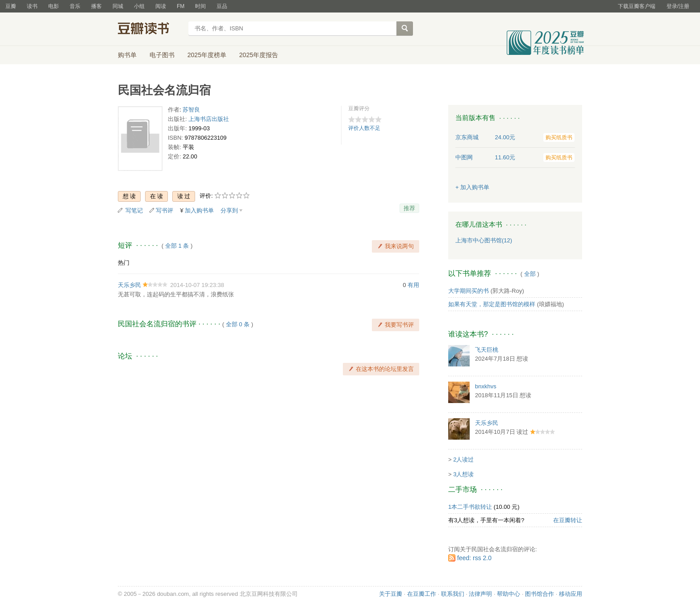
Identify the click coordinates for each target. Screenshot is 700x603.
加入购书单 (199, 210)
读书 (32, 6)
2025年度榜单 (207, 55)
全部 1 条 (177, 246)
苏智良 (191, 110)
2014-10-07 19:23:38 (197, 285)
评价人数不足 (364, 128)
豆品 (222, 6)
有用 (413, 285)
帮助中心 (508, 594)
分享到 (229, 210)
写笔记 (134, 210)
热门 (124, 263)
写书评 (165, 210)
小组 (139, 6)
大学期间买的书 (469, 291)
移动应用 (571, 594)
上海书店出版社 (209, 119)
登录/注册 (678, 6)
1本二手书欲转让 (470, 507)
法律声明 (480, 594)
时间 (200, 6)
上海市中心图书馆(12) (484, 240)
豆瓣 (11, 6)
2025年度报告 (259, 55)
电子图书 (162, 55)
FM (181, 6)
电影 (54, 6)
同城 (118, 6)
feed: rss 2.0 (474, 558)
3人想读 (463, 474)
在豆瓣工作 (422, 594)
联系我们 (453, 594)
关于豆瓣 (391, 594)
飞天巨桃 (487, 350)
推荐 (409, 208)
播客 (96, 6)
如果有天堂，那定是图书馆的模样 (492, 304)
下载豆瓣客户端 (637, 6)
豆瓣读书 (150, 29)
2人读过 (463, 460)
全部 (530, 274)
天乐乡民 (129, 285)
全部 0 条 (238, 324)
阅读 (161, 6)
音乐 (75, 6)
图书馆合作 (540, 594)
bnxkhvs (486, 386)
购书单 (127, 55)
